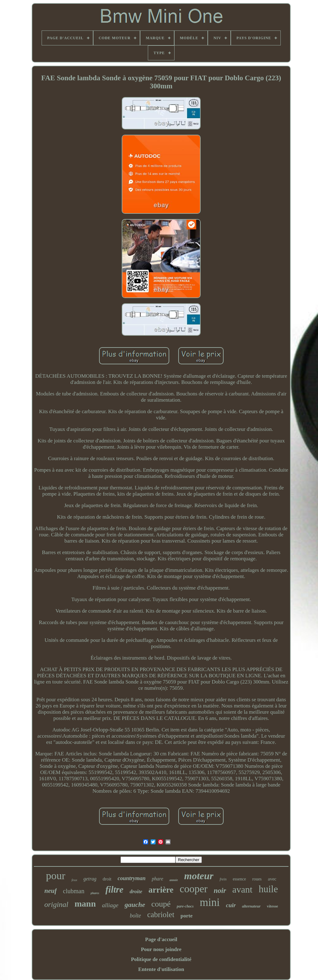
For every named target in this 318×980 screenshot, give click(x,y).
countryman (132, 878)
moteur (199, 876)
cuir (231, 905)
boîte (135, 916)
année (174, 880)
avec (272, 879)
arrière (161, 890)
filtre (114, 889)
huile (268, 889)
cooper (194, 889)
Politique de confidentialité (161, 959)
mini (210, 902)
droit (107, 879)
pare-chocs (185, 906)
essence (239, 879)
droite (136, 891)
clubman (74, 891)
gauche (135, 905)
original (56, 904)
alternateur (251, 906)
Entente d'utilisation (161, 969)
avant (242, 889)
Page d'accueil (161, 939)
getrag (90, 879)
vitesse (272, 906)
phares (95, 893)
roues (257, 879)
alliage (110, 905)
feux (74, 880)
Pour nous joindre (161, 949)
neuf (51, 891)
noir (220, 891)
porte (186, 916)
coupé (161, 904)
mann (85, 904)
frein (223, 879)
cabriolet (161, 915)
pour (56, 876)
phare (158, 879)
